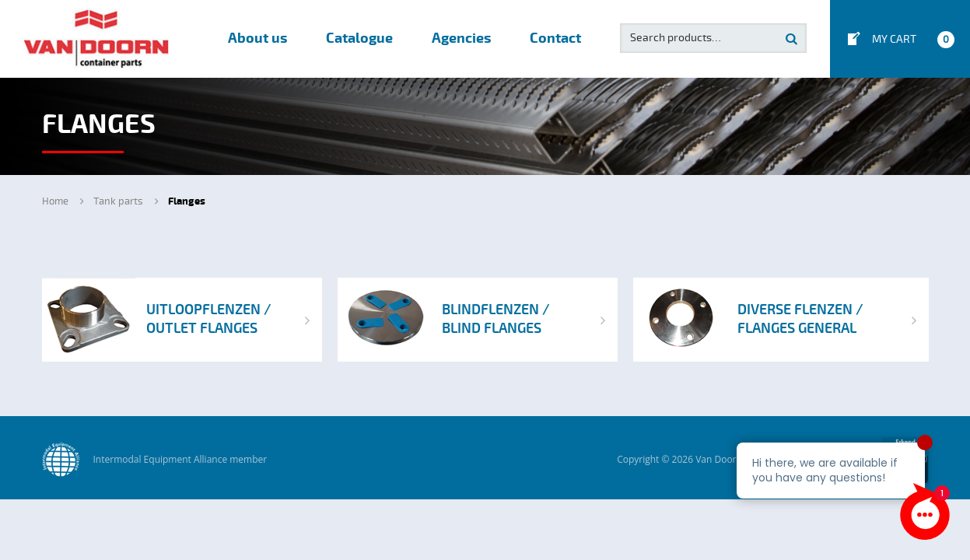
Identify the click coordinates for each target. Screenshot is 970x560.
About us (257, 38)
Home (55, 201)
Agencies (461, 38)
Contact (555, 38)
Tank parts (118, 201)
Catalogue (359, 38)
